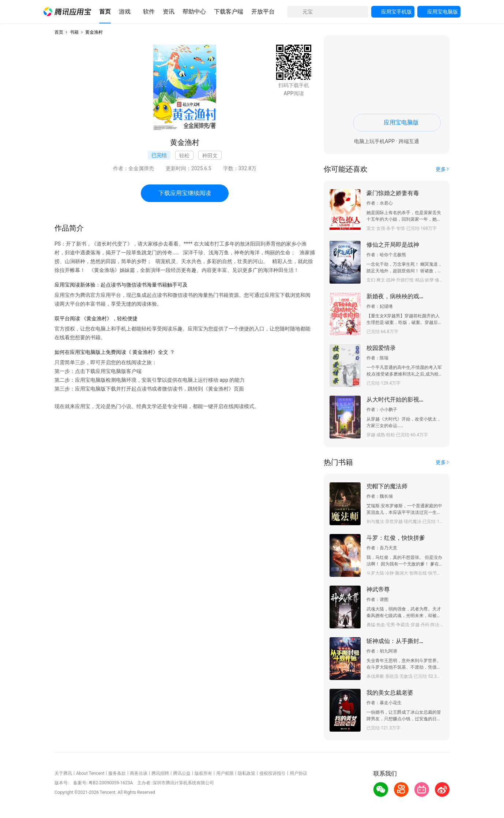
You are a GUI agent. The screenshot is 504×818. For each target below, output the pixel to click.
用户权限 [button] (225, 773)
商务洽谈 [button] (139, 773)
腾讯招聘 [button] (160, 773)
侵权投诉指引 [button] (272, 773)
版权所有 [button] (203, 773)
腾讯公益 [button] (182, 773)
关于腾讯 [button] (63, 773)
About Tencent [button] (90, 773)
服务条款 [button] (117, 773)
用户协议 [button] (298, 773)
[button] (67, 12)
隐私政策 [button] (247, 773)
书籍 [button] (74, 32)
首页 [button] (59, 32)
